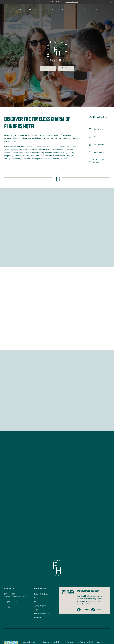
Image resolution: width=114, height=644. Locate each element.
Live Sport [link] (44, 10)
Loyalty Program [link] (40, 606)
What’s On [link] (32, 10)
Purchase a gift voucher (99, 161)
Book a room (99, 137)
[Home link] (57, 568)
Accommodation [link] (81, 10)
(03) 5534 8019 (10, 594)
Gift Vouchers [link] (39, 602)
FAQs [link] (36, 610)
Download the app (72, 2)
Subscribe (37, 617)
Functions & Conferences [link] (62, 10)
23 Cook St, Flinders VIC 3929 (15, 597)
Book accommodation (42, 614)
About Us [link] (95, 10)
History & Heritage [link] (41, 594)
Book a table (48, 68)
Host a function (99, 152)
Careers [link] (37, 598)
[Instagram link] (9, 607)
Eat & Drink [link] (20, 10)
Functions (66, 68)
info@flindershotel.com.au (14, 602)
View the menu (99, 145)
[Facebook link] (5, 607)
